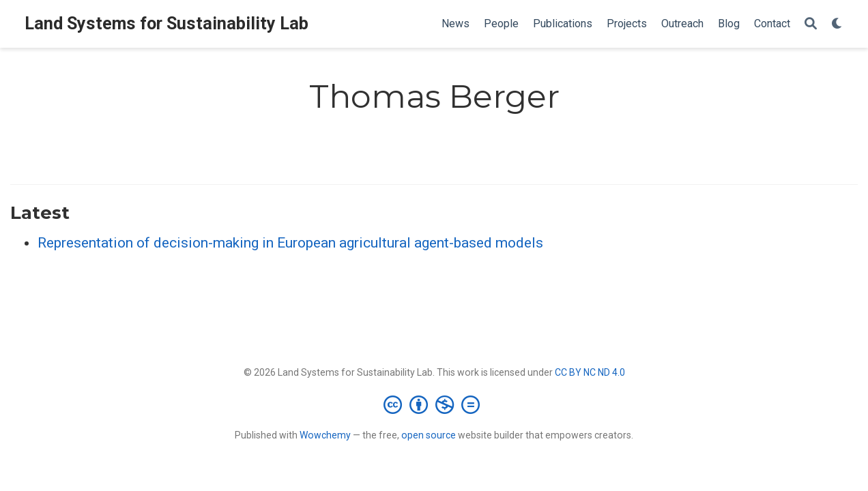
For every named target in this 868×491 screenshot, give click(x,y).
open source (429, 435)
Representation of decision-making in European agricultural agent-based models (290, 243)
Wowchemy (325, 435)
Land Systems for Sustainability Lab (167, 24)
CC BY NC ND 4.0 (590, 372)
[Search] (811, 24)
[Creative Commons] (434, 404)
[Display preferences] (837, 24)
